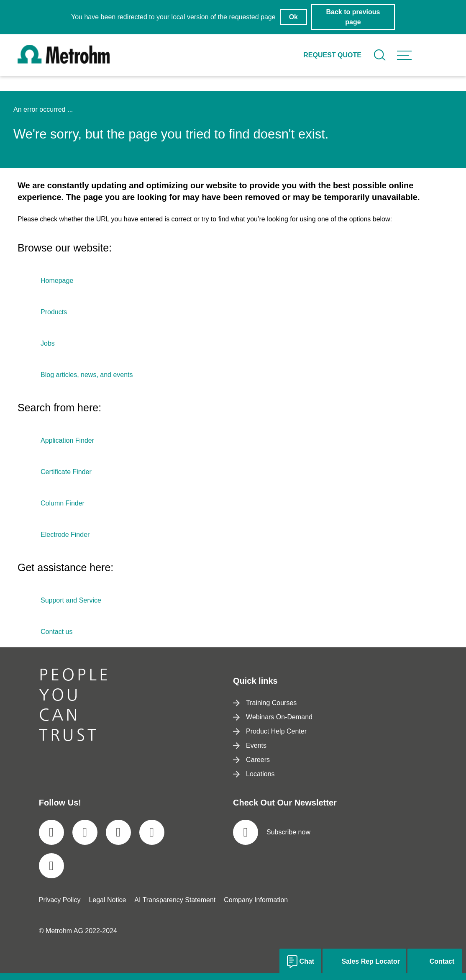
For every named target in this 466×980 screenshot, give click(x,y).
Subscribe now (272, 832)
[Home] (64, 61)
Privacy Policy (60, 900)
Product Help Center (270, 731)
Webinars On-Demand (273, 717)
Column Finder (63, 503)
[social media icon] (51, 832)
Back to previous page (353, 17)
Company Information (256, 900)
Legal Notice (107, 900)
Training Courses (265, 703)
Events (250, 745)
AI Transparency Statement (175, 900)
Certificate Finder (66, 472)
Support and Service (71, 600)
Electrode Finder (65, 535)
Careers (251, 760)
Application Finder (67, 440)
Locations (254, 774)
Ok (293, 17)
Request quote (332, 55)
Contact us (56, 632)
